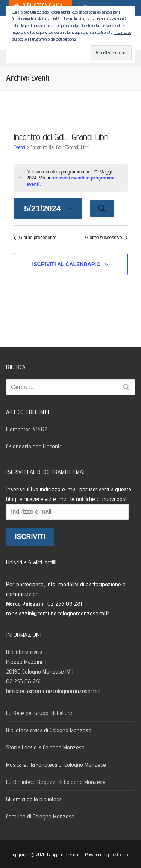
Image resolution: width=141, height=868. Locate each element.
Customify (120, 854)
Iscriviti (30, 537)
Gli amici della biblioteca (34, 799)
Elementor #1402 (27, 429)
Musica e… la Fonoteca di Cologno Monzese (56, 765)
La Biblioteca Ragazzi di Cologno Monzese (56, 782)
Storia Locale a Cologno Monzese (45, 747)
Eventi (19, 147)
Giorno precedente (35, 238)
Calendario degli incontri (34, 446)
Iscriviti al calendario (67, 264)
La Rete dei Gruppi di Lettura (39, 713)
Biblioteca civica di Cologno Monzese (49, 730)
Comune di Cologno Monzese (40, 816)
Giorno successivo (106, 238)
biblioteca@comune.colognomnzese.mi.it (53, 691)
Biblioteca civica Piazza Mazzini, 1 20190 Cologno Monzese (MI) (40, 662)
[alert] (71, 178)
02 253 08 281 (23, 681)
